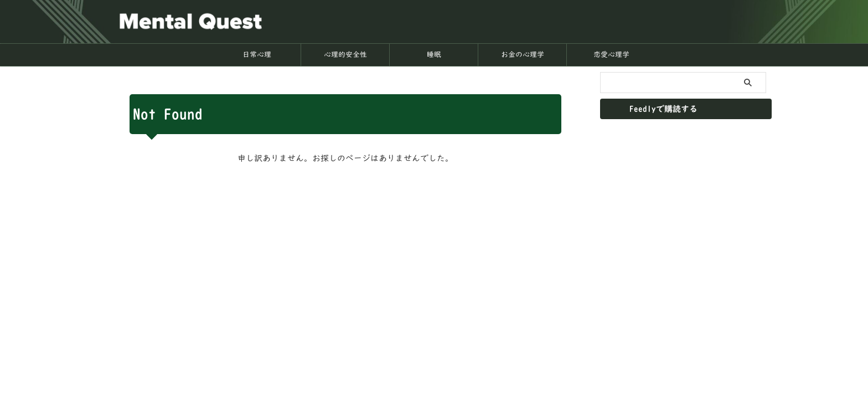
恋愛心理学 (611, 55)
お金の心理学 (523, 55)
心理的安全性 (345, 55)
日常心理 (257, 55)
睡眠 (434, 55)
